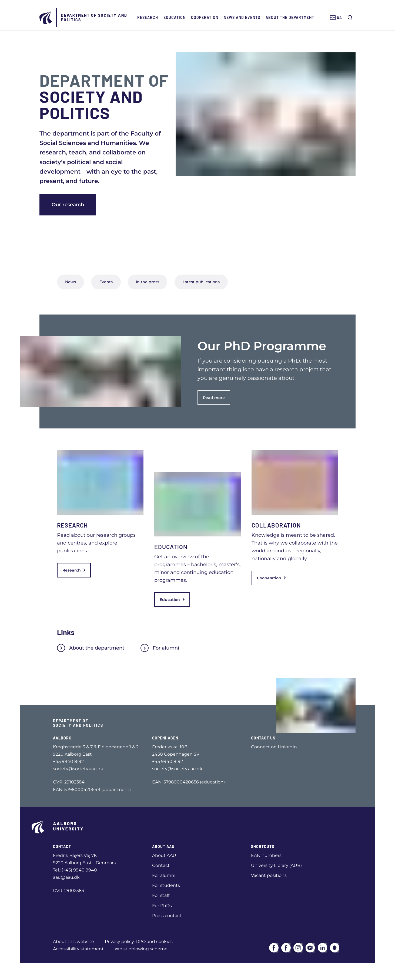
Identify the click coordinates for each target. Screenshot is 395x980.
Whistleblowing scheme (141, 949)
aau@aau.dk (66, 877)
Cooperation (205, 17)
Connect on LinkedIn (274, 747)
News (71, 282)
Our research (68, 205)
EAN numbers (266, 855)
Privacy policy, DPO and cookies (139, 942)
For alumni (160, 648)
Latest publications (201, 282)
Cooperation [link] (271, 578)
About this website (73, 942)
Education (175, 17)
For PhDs (162, 906)
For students (166, 885)
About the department (91, 648)
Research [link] (74, 570)
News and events (242, 17)
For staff (161, 895)
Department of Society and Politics (94, 18)
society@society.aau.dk (78, 769)
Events (106, 282)
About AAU (164, 855)
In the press (148, 282)
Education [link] (172, 600)
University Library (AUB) (276, 865)
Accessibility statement (78, 949)
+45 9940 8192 (68, 761)
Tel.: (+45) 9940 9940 (75, 870)
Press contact (167, 916)
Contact (161, 865)
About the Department (290, 17)
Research (148, 17)
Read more (214, 398)
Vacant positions (269, 875)
